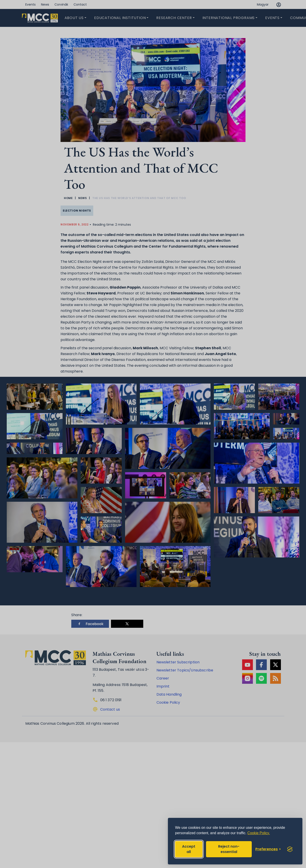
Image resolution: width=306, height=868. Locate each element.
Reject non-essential (229, 849)
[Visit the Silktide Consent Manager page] (290, 849)
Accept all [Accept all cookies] (189, 849)
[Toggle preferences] (268, 849)
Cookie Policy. (259, 833)
